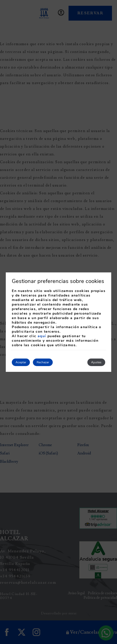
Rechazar (43, 362)
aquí (42, 336)
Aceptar (21, 362)
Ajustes (96, 362)
